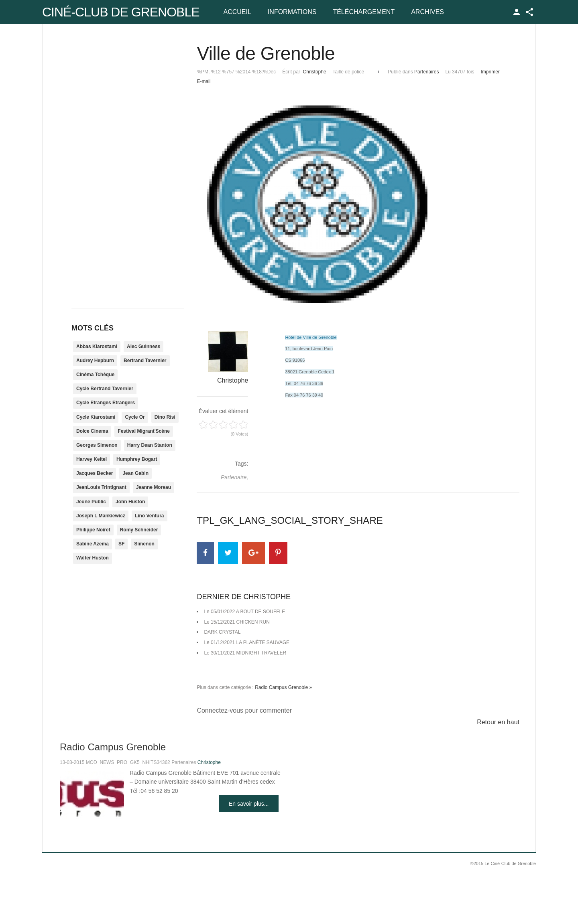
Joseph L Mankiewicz (101, 516)
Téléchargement (364, 12)
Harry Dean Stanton (150, 445)
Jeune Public (91, 502)
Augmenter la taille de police (378, 70)
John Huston (130, 502)
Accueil (237, 12)
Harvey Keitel (92, 459)
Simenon (144, 544)
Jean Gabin (135, 473)
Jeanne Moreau (154, 487)
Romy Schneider (139, 530)
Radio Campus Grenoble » (283, 687)
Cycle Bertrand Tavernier (105, 389)
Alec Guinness (143, 346)
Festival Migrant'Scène (144, 431)
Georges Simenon (97, 445)
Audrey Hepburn (95, 361)
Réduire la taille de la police (371, 70)
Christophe (315, 72)
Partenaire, (234, 477)
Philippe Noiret (93, 530)
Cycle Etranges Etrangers (106, 403)
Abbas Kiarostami (97, 346)
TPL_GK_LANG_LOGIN (517, 12)
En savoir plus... (249, 804)
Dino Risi (165, 417)
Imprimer (490, 72)
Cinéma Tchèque (95, 375)
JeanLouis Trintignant (101, 487)
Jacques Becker (95, 473)
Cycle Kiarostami (96, 417)
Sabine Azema (93, 544)
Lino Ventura (150, 516)
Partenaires (426, 72)
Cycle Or (135, 417)
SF (121, 544)
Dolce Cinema (92, 431)
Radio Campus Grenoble (113, 747)
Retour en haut (498, 722)
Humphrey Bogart (137, 459)
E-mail (204, 81)
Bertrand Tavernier (145, 361)
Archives (427, 12)
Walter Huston (93, 558)
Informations (292, 12)
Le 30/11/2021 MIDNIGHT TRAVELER (245, 653)
